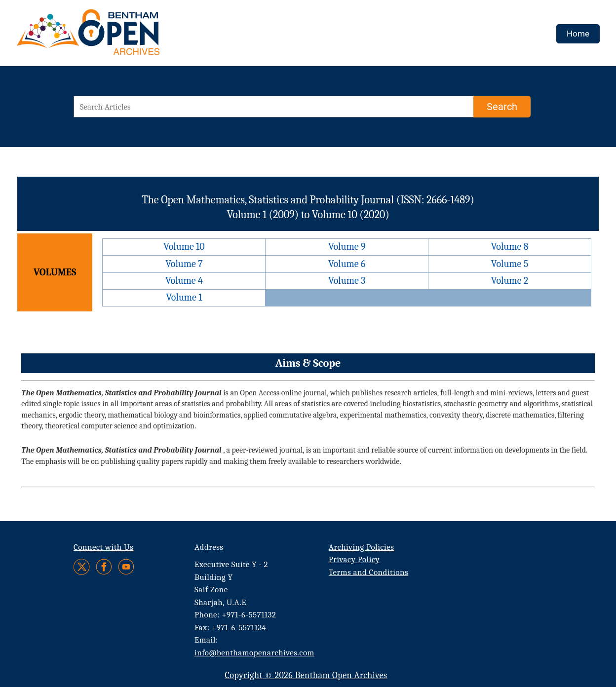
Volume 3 (347, 281)
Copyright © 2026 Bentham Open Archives (306, 675)
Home (578, 34)
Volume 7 (184, 264)
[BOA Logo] (117, 36)
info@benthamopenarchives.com (254, 653)
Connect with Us (103, 547)
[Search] (502, 107)
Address (209, 547)
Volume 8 (510, 247)
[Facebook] (104, 567)
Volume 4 (184, 281)
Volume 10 (184, 247)
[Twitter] (82, 567)
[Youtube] (126, 567)
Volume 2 (510, 281)
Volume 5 (510, 264)
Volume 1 (184, 297)
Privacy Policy (354, 559)
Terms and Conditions (368, 572)
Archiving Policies (362, 547)
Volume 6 (347, 264)
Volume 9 (347, 247)
